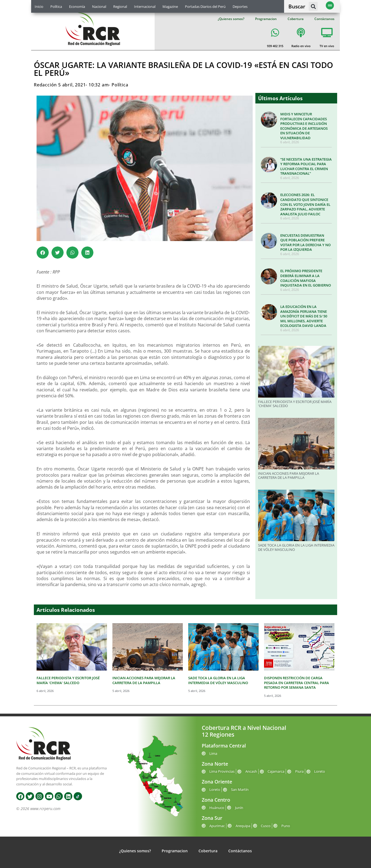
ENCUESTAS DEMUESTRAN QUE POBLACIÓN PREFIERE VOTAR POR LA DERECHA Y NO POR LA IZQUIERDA (305, 243)
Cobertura (296, 19)
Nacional (99, 6)
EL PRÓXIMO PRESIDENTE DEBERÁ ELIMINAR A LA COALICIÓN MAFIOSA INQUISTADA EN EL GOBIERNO (306, 278)
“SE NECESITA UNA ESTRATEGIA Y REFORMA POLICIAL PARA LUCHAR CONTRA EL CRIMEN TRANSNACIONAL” (306, 166)
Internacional (145, 6)
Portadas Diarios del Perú (205, 6)
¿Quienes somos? (231, 19)
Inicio (39, 6)
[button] (313, 6)
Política (56, 6)
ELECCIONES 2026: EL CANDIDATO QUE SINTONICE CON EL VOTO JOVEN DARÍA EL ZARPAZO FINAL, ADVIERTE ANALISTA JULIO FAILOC (305, 204)
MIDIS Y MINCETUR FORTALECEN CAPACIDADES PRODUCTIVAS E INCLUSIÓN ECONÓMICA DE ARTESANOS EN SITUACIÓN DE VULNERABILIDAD (304, 126)
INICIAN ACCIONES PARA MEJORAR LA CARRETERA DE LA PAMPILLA (289, 476)
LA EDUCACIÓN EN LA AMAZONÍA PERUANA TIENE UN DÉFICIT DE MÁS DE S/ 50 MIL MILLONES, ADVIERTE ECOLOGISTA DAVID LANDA (304, 316)
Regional (120, 6)
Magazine (170, 6)
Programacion (266, 19)
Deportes (240, 6)
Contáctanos (324, 19)
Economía (77, 6)
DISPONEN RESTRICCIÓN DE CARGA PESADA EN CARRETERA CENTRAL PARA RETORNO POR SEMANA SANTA (297, 683)
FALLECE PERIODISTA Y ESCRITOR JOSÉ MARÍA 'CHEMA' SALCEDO (295, 404)
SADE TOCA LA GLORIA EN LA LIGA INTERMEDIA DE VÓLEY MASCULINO (296, 547)
